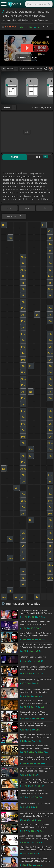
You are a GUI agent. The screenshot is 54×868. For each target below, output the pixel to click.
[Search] (49, 4)
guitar (7, 107)
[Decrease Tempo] (4, 69)
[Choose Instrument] (14, 107)
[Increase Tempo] (16, 69)
